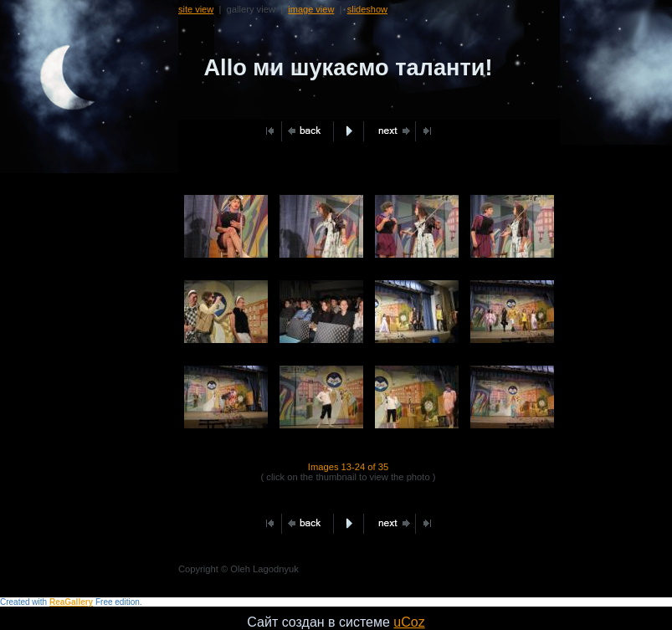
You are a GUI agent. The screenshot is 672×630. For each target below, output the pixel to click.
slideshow (367, 9)
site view (196, 9)
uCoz (409, 622)
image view (311, 9)
